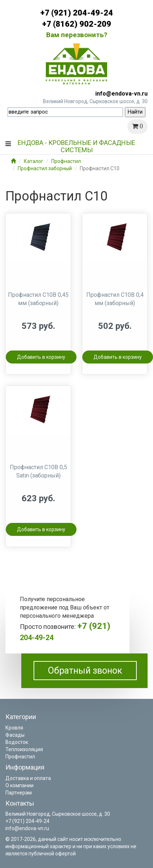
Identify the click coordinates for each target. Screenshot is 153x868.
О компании (19, 785)
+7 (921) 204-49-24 (77, 13)
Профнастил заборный (45, 168)
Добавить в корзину (41, 357)
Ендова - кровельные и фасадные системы (76, 145)
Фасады (15, 735)
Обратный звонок (85, 671)
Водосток (17, 742)
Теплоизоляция (24, 749)
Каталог (34, 161)
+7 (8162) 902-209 (77, 24)
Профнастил (66, 161)
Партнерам (19, 793)
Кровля (14, 728)
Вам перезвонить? (77, 35)
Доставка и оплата (28, 778)
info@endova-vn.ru (121, 94)
